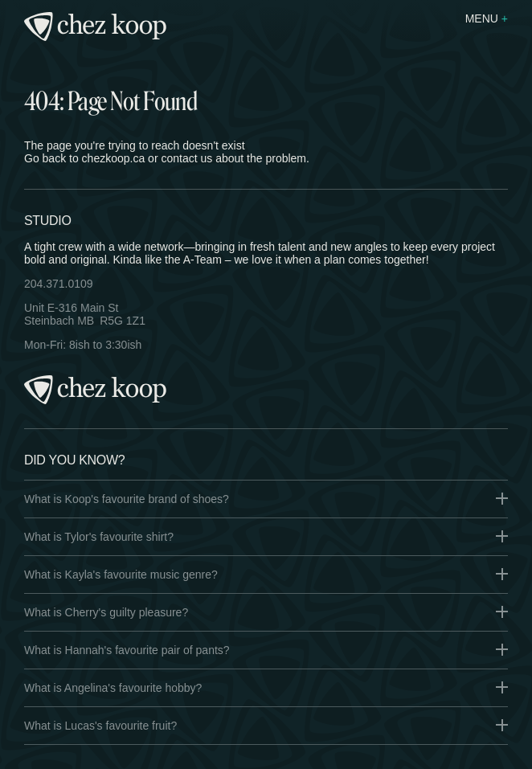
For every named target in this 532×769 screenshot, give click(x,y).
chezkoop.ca (114, 158)
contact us (186, 158)
